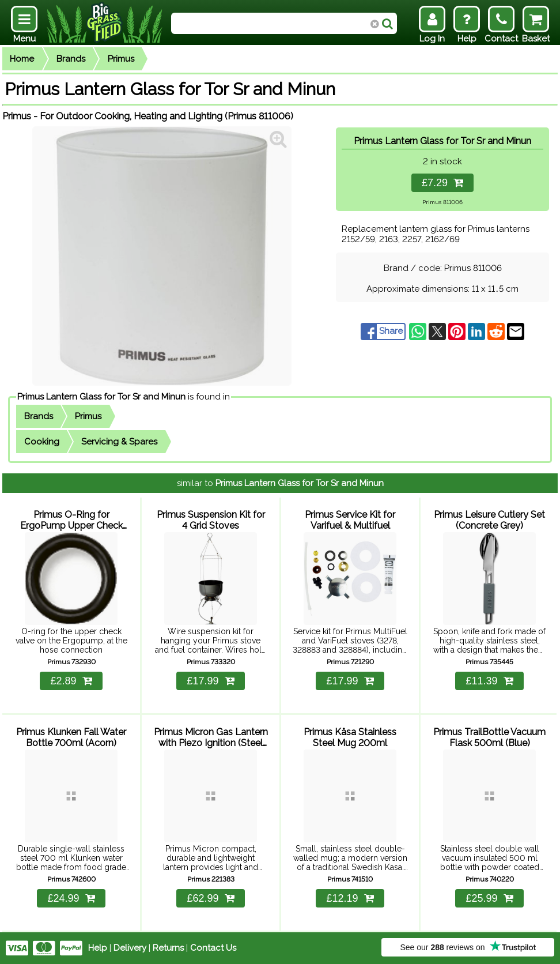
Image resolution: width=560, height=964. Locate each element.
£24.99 (71, 898)
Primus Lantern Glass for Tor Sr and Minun (101, 397)
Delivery (130, 948)
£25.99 (489, 898)
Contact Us (213, 948)
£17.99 (210, 681)
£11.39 (489, 681)
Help (98, 948)
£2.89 (71, 681)
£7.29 (442, 183)
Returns (168, 948)
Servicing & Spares (119, 442)
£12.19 (350, 898)
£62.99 (210, 898)
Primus (121, 59)
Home (22, 59)
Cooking (42, 442)
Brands (71, 59)
